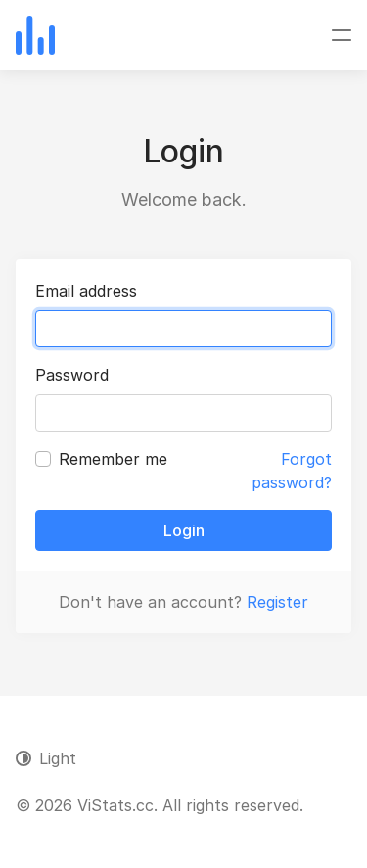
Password (72, 375)
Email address (86, 291)
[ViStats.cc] (35, 35)
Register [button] (277, 602)
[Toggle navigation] (342, 35)
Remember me (113, 459)
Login (184, 530)
